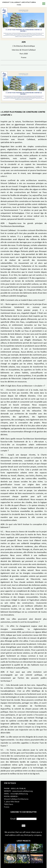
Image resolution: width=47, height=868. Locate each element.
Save (23, 826)
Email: (13, 819)
